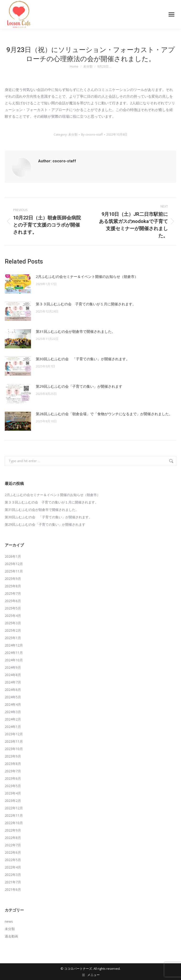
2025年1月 (13, 638)
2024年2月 (13, 719)
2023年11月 (14, 741)
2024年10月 (14, 660)
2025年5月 (13, 608)
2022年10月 (14, 823)
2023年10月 (14, 749)
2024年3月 (13, 712)
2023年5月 (13, 786)
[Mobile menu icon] (171, 14)
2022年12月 (14, 808)
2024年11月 (14, 653)
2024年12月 (14, 645)
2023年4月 (13, 793)
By (92, 134)
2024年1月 (13, 727)
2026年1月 (13, 556)
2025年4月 (13, 616)
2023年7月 (13, 771)
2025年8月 (13, 586)
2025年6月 (13, 601)
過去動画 (11, 936)
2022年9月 (13, 830)
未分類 (73, 134)
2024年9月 (13, 667)
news (9, 921)
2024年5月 (13, 697)
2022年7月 (13, 845)
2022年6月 (13, 852)
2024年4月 (13, 704)
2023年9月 (13, 756)
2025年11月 (14, 571)
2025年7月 (13, 593)
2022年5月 (13, 860)
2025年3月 (13, 623)
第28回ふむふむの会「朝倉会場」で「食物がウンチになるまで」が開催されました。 (104, 414)
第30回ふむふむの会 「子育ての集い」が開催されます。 (83, 359)
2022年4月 (13, 867)
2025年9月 (13, 579)
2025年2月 (13, 630)
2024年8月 (13, 675)
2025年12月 (14, 564)
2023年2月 (13, 801)
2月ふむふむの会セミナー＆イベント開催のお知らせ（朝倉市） (87, 276)
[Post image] (18, 284)
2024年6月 (13, 690)
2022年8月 (13, 838)
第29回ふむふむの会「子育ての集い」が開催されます (79, 386)
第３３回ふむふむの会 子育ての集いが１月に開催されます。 (86, 304)
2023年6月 (13, 778)
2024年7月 (13, 682)
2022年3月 (13, 875)
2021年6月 (13, 889)
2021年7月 (13, 882)
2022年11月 (14, 815)
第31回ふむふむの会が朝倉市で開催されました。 (75, 331)
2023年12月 (14, 734)
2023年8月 (13, 764)
